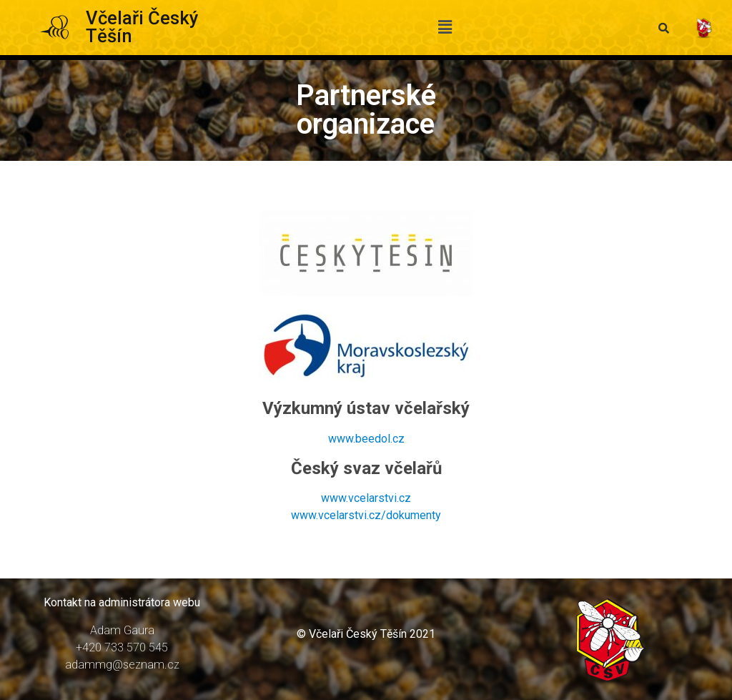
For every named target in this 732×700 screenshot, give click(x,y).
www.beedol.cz (366, 439)
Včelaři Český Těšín (142, 27)
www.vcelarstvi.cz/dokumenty (366, 515)
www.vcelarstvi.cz (366, 498)
